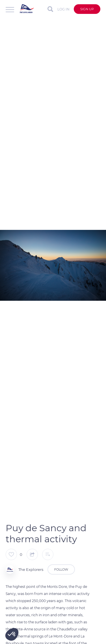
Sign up (87, 9)
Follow (61, 569)
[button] (12, 634)
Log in (63, 9)
